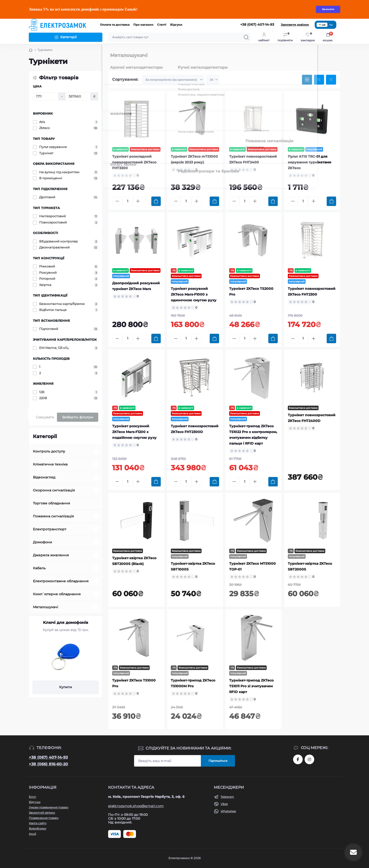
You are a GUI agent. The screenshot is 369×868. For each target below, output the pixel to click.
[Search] (246, 37)
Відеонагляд (44, 477)
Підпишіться (218, 761)
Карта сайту (38, 823)
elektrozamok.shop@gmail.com (136, 806)
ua (322, 25)
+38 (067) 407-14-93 (48, 757)
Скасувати (45, 417)
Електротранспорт (50, 529)
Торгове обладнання (52, 503)
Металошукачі (46, 607)
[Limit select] (213, 80)
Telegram (227, 797)
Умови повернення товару (49, 807)
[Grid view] (307, 80)
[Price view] (331, 80)
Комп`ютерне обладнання (57, 594)
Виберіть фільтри (78, 417)
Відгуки (176, 25)
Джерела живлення (51, 555)
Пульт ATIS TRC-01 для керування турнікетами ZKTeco (310, 162)
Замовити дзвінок (295, 25)
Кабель (39, 568)
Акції (32, 834)
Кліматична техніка (50, 464)
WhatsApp (228, 811)
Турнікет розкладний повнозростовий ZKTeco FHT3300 (134, 162)
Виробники (37, 828)
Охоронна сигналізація (54, 490)
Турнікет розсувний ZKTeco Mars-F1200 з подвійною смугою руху (134, 432)
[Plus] (138, 201)
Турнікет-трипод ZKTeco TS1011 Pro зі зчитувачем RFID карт (251, 686)
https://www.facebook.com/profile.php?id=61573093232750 (298, 759)
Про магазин (143, 25)
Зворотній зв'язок (42, 813)
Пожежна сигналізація (53, 516)
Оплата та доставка (115, 25)
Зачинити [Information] (328, 9)
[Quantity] (128, 201)
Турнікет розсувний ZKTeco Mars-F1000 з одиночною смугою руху (194, 294)
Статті (162, 25)
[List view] (319, 80)
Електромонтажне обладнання (61, 581)
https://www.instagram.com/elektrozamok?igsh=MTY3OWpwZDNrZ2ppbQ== (309, 759)
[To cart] (156, 201)
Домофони (43, 542)
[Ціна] (46, 96)
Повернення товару (44, 818)
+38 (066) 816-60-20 (48, 764)
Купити (66, 687)
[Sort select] (173, 80)
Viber (224, 804)
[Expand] (96, 451)
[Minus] (117, 201)
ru (331, 25)
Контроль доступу (49, 451)
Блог (33, 797)
